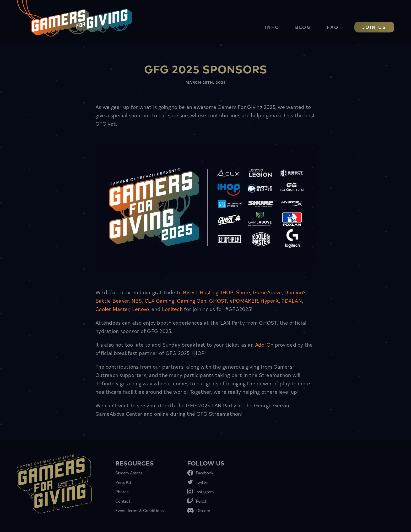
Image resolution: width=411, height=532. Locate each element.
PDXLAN (292, 300)
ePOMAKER (244, 300)
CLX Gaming (159, 300)
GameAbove (267, 292)
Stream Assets (129, 473)
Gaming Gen (192, 300)
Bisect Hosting (201, 292)
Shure (243, 292)
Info (272, 27)
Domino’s (295, 292)
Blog (303, 27)
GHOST (218, 300)
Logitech (172, 309)
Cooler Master (112, 309)
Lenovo (140, 309)
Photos (122, 491)
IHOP (227, 292)
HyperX (270, 300)
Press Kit (123, 482)
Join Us (374, 27)
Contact (123, 501)
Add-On (264, 344)
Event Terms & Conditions (139, 510)
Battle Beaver (112, 300)
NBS (137, 300)
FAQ (333, 27)
